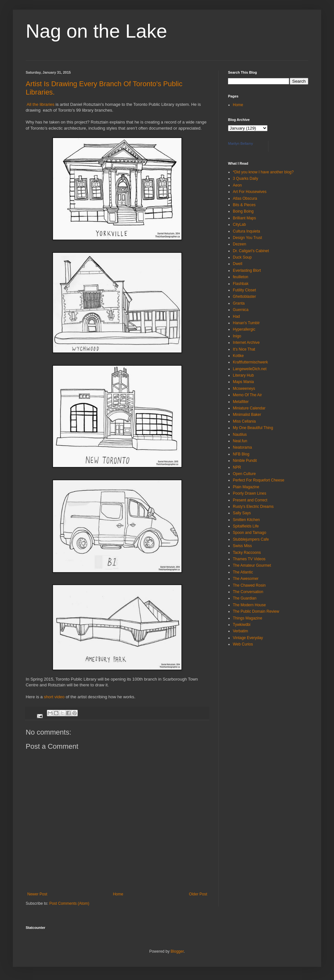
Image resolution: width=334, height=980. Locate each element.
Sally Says (242, 513)
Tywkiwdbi (242, 625)
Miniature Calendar (249, 408)
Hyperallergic (244, 329)
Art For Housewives (250, 192)
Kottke (238, 356)
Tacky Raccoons (247, 553)
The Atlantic (243, 572)
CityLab (239, 224)
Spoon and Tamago (250, 533)
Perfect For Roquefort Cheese (259, 480)
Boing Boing (243, 211)
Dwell (237, 264)
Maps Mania (243, 382)
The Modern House (249, 605)
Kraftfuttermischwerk (250, 362)
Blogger (177, 951)
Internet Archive (246, 343)
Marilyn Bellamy (241, 143)
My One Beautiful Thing (253, 428)
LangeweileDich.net (250, 369)
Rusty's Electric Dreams (253, 507)
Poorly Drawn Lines (250, 493)
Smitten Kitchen (246, 520)
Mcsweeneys (244, 389)
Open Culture (244, 474)
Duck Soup (242, 257)
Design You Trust (247, 238)
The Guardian (245, 598)
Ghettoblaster (244, 297)
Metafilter (241, 402)
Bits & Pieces (244, 205)
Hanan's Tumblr (246, 323)
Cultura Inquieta (246, 231)
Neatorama (242, 447)
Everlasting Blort (247, 270)
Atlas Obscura (245, 198)
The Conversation (248, 592)
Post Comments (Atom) (69, 903)
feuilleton (241, 277)
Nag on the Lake (96, 31)
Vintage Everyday (248, 638)
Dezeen (239, 244)
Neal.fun (240, 441)
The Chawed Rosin (249, 585)
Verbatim (240, 631)
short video (55, 697)
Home (118, 894)
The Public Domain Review (256, 611)
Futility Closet (244, 290)
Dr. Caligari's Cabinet (251, 251)
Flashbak (241, 284)
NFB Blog (241, 454)
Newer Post (37, 894)
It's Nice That (244, 349)
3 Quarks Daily (246, 179)
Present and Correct (250, 500)
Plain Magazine (246, 487)
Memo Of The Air (247, 395)
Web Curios (243, 644)
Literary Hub (243, 375)
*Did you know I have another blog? (263, 172)
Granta (239, 303)
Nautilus (240, 435)
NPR (237, 467)
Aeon (237, 185)
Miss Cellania (244, 421)
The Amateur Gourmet (252, 565)
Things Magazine (247, 618)
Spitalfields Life (246, 526)
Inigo (237, 336)
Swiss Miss (242, 546)
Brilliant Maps (244, 218)
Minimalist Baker (247, 415)
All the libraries (40, 104)
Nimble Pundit (245, 461)
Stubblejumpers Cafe (251, 539)
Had (236, 316)
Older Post (198, 894)
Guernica (241, 310)
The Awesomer (246, 579)
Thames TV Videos (249, 559)
